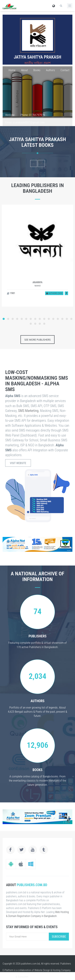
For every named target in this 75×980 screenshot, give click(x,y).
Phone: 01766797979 (33, 115)
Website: (10, 115)
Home (12, 70)
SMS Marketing (28, 411)
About (24, 70)
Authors (51, 70)
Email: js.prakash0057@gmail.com (25, 122)
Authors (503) (54, 293)
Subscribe (59, 937)
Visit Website (18, 463)
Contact (65, 70)
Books (37, 70)
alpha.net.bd (9, 977)
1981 (11, 293)
